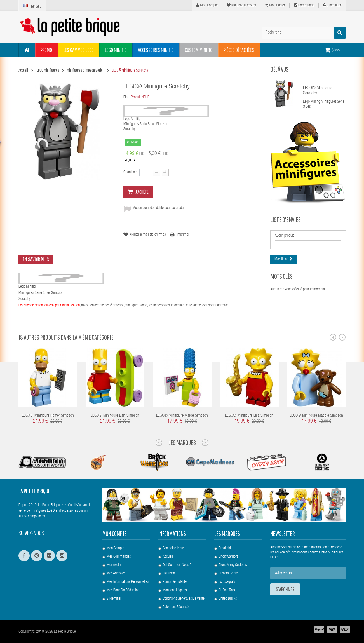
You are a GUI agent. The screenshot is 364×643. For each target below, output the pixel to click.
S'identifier (332, 5)
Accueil (168, 557)
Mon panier (275, 5)
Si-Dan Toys (227, 590)
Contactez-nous (173, 548)
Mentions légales (175, 590)
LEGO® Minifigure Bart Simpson (115, 416)
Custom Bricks (228, 574)
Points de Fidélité (175, 582)
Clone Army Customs (233, 565)
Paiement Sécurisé (176, 607)
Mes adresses (116, 574)
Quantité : (130, 172)
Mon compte (207, 5)
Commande (304, 5)
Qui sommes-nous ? (177, 565)
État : (127, 97)
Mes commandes (119, 557)
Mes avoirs (114, 565)
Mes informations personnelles (128, 582)
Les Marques (182, 442)
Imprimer (183, 235)
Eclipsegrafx (227, 582)
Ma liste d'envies (241, 5)
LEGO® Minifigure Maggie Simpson (316, 416)
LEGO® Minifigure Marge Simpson (182, 416)
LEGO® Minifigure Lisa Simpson (249, 416)
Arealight (225, 548)
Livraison (169, 574)
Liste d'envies (286, 219)
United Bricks (228, 599)
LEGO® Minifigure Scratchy (318, 91)
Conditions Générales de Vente (184, 599)
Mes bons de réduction (123, 590)
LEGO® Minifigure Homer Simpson (48, 416)
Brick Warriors (228, 557)
